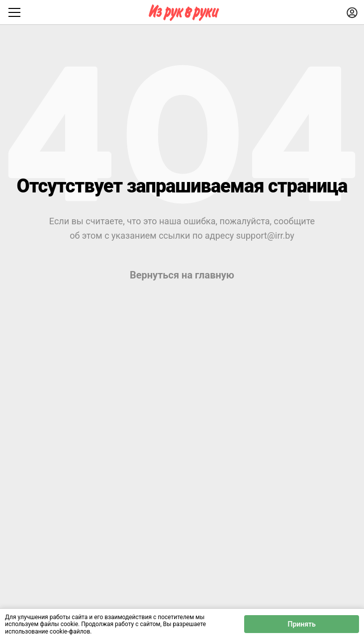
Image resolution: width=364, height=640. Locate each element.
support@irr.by (265, 235)
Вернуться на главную (182, 275)
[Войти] (352, 12)
